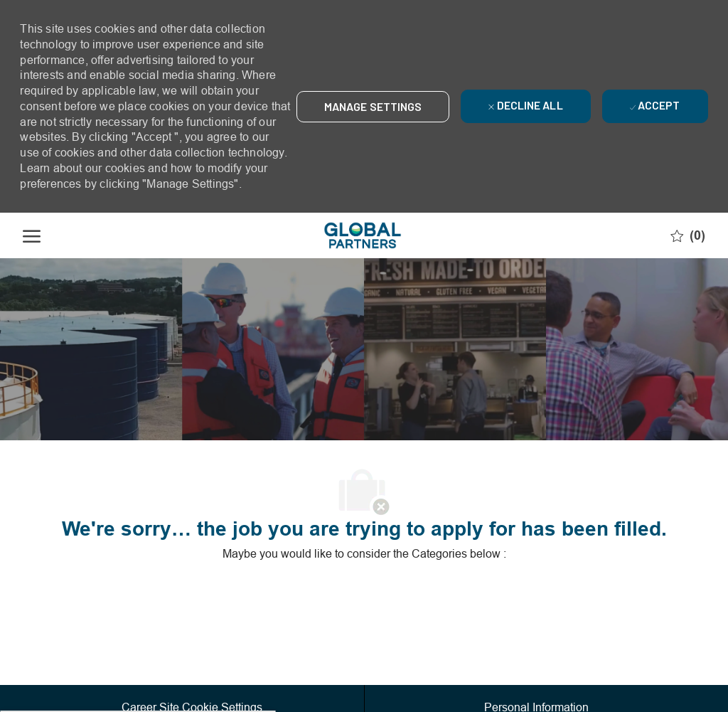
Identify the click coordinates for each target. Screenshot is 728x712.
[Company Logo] (363, 235)
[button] (373, 107)
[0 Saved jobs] (688, 235)
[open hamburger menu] (32, 235)
